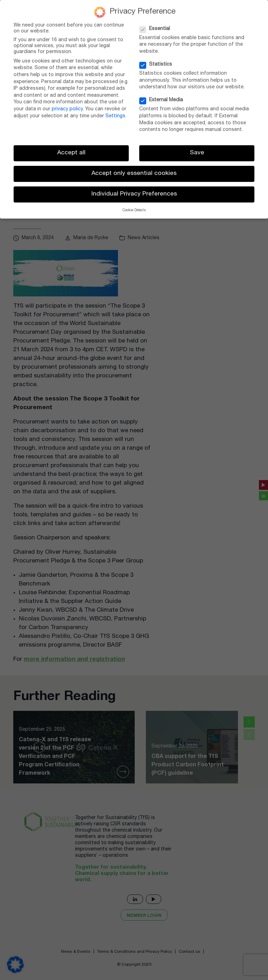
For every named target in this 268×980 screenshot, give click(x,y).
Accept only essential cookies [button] (134, 174)
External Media (163, 100)
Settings (115, 116)
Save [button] (197, 153)
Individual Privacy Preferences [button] (134, 194)
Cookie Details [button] (134, 211)
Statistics (158, 65)
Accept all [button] (71, 153)
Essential (157, 29)
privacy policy (67, 109)
